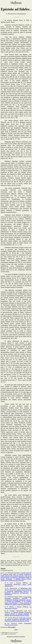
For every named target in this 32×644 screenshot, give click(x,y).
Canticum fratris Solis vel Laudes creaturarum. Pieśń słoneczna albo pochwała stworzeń (16, 575)
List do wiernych (27, 573)
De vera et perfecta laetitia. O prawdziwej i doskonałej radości (16, 577)
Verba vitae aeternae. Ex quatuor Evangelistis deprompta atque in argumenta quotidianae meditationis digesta (18, 619)
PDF (16, 630)
